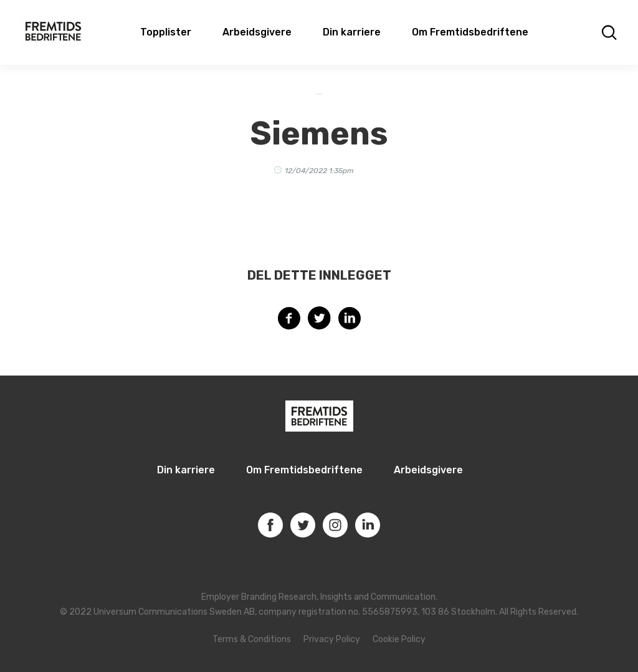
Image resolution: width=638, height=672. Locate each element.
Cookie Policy (399, 639)
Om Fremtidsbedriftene (470, 32)
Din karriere (352, 32)
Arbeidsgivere (257, 32)
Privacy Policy (332, 639)
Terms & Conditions (252, 639)
